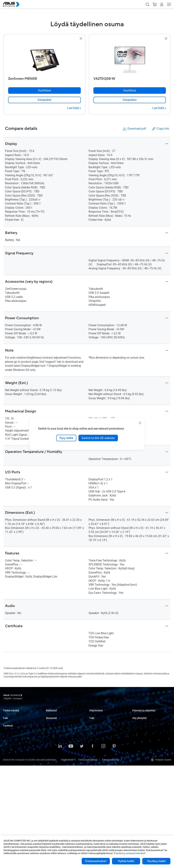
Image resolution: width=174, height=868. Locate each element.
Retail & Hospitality (56, 730)
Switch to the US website (98, 438)
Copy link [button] (160, 129)
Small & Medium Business (59, 714)
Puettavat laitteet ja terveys (17, 817)
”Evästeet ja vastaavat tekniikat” (129, 853)
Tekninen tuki (10, 738)
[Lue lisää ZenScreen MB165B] (74, 108)
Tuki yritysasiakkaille (100, 744)
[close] (140, 423)
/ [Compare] (37, 696)
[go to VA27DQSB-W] (130, 58)
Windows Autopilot (99, 730)
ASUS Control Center (100, 719)
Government (52, 766)
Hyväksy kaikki (156, 861)
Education (51, 725)
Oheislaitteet (9, 828)
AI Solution (51, 771)
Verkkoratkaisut (11, 806)
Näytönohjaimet (11, 795)
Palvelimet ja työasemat (15, 785)
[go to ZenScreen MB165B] (44, 58)
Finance (50, 760)
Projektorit (8, 779)
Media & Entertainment (58, 755)
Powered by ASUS (141, 725)
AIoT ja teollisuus (12, 801)
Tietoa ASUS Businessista (16, 714)
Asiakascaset (53, 790)
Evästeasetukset (96, 861)
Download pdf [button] (134, 129)
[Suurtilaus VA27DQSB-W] (130, 91)
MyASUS (94, 714)
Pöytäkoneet (9, 763)
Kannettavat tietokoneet (15, 758)
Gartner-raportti (54, 801)
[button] (147, 4)
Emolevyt (7, 790)
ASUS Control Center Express (104, 725)
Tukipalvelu (9, 733)
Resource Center (54, 785)
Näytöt (6, 774)
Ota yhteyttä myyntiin (143, 738)
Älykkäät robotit (11, 823)
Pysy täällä (66, 438)
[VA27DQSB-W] (130, 78)
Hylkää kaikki (126, 861)
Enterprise (51, 719)
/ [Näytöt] (27, 696)
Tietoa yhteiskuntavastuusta (17, 719)
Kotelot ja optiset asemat (16, 812)
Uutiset (50, 796)
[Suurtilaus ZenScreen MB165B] (44, 91)
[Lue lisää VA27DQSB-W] (159, 108)
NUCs (6, 768)
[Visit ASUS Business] (13, 696)
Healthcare (52, 735)
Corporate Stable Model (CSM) (148, 719)
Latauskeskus (10, 744)
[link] (44, 100)
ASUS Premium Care (143, 714)
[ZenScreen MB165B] (44, 78)
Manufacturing (53, 741)
